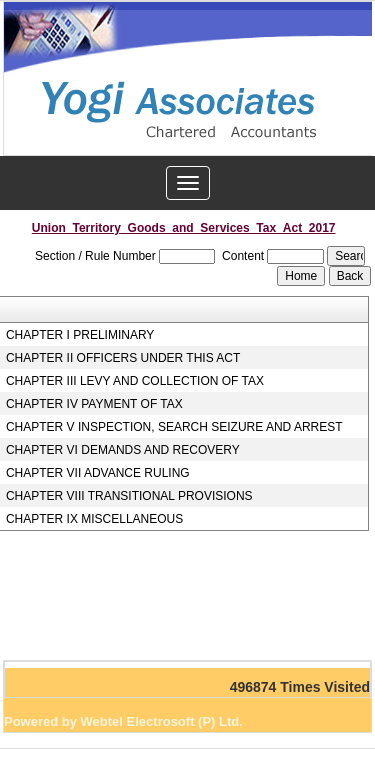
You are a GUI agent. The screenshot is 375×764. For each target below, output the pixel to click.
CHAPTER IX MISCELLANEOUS (94, 519)
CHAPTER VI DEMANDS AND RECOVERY (123, 450)
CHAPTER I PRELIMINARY (80, 335)
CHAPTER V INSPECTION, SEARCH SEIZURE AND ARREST (174, 427)
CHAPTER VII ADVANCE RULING (98, 473)
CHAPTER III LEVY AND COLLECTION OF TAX (135, 381)
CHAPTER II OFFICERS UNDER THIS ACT (123, 358)
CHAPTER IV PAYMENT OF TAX (94, 404)
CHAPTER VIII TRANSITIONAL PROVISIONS (129, 496)
